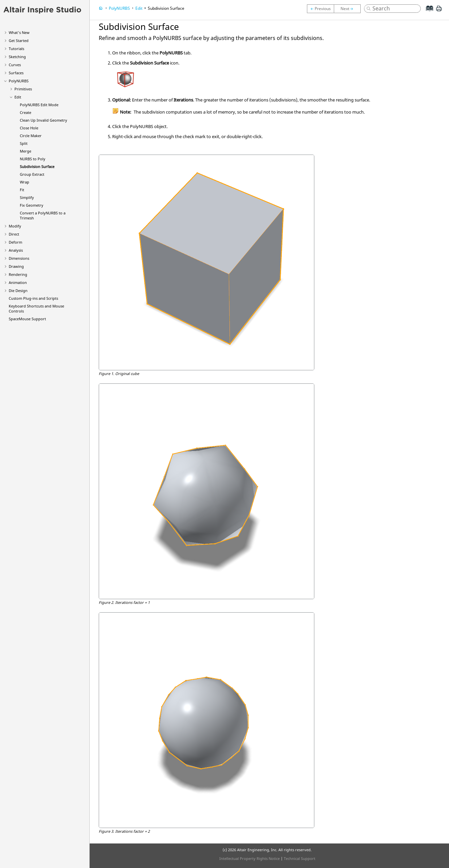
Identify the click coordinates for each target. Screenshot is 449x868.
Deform (15, 242)
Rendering (18, 274)
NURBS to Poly (33, 159)
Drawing (16, 266)
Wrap (25, 182)
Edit (18, 97)
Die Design (18, 291)
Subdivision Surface (37, 167)
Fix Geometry (32, 205)
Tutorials (16, 49)
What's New (19, 32)
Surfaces (16, 73)
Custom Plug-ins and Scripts (33, 298)
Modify (15, 226)
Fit (22, 190)
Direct (14, 234)
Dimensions (19, 258)
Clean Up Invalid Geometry (43, 120)
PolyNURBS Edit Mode (39, 105)
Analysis (16, 250)
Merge (26, 151)
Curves (15, 65)
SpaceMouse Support (27, 319)
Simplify (27, 197)
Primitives (23, 89)
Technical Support (300, 858)
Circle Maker (31, 136)
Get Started (19, 40)
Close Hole (29, 128)
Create (26, 112)
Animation (18, 282)
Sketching (17, 57)
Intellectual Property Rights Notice (250, 858)
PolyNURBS (19, 81)
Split (24, 143)
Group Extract (32, 174)
